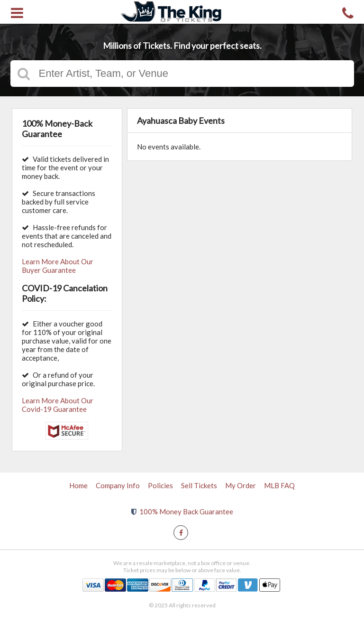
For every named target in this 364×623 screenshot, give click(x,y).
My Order (241, 485)
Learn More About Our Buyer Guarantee (58, 266)
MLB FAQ (279, 485)
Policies (160, 485)
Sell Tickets (199, 485)
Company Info (118, 485)
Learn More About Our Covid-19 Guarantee (58, 405)
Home (78, 485)
